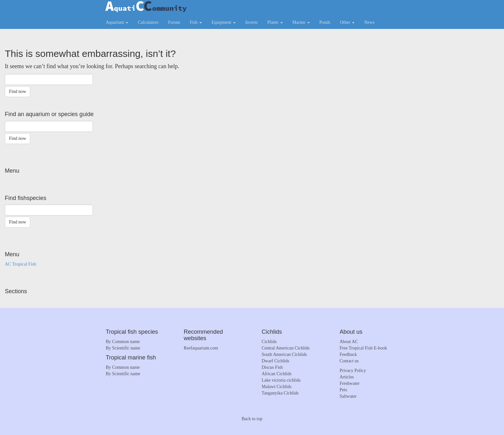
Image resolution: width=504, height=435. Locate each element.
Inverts (252, 22)
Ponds (325, 22)
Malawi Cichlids (277, 387)
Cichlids (269, 342)
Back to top (252, 419)
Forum (174, 22)
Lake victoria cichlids (281, 380)
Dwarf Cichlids (275, 361)
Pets (343, 390)
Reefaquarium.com (201, 348)
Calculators (148, 22)
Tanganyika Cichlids (280, 393)
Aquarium (117, 22)
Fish (196, 22)
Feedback (348, 354)
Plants (275, 22)
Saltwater (348, 396)
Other (347, 22)
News (369, 22)
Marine (301, 22)
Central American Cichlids (286, 348)
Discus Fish (272, 367)
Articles (347, 377)
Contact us (349, 361)
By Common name (123, 342)
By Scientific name (123, 348)
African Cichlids (277, 374)
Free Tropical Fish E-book (363, 348)
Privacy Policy (353, 371)
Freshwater (350, 383)
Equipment (224, 22)
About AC (349, 342)
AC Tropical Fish (20, 264)
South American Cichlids (284, 354)
